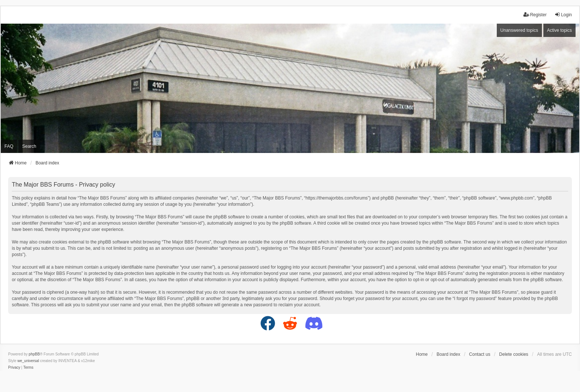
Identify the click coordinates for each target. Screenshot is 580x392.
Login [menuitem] (563, 15)
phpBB (34, 354)
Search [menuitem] (29, 146)
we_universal (28, 361)
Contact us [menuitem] (480, 354)
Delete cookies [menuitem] (514, 354)
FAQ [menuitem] (9, 146)
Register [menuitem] (535, 15)
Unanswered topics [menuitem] (519, 30)
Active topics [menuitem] (559, 30)
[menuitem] (14, 368)
